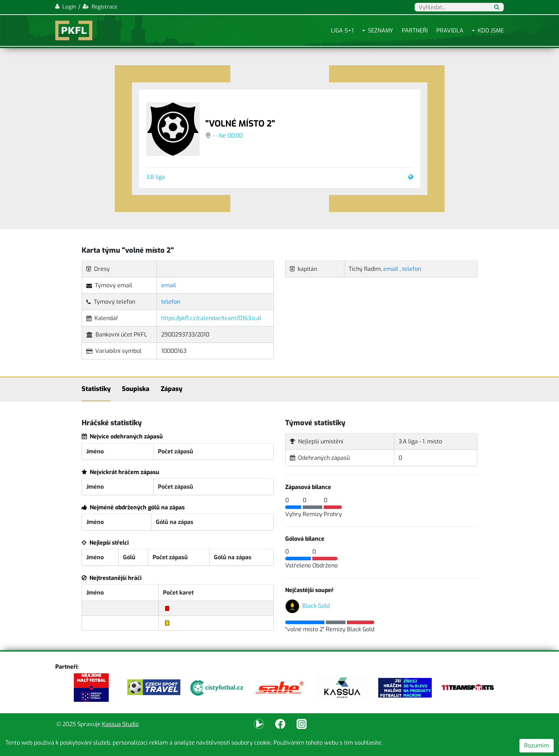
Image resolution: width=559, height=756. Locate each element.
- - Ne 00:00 (228, 136)
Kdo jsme (491, 30)
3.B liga (156, 177)
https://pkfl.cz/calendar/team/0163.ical (211, 318)
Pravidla (450, 30)
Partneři (415, 30)
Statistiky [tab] (96, 389)
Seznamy (381, 30)
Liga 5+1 (342, 30)
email (169, 285)
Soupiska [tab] (136, 389)
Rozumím (537, 745)
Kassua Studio (120, 724)
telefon (171, 302)
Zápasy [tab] (171, 389)
